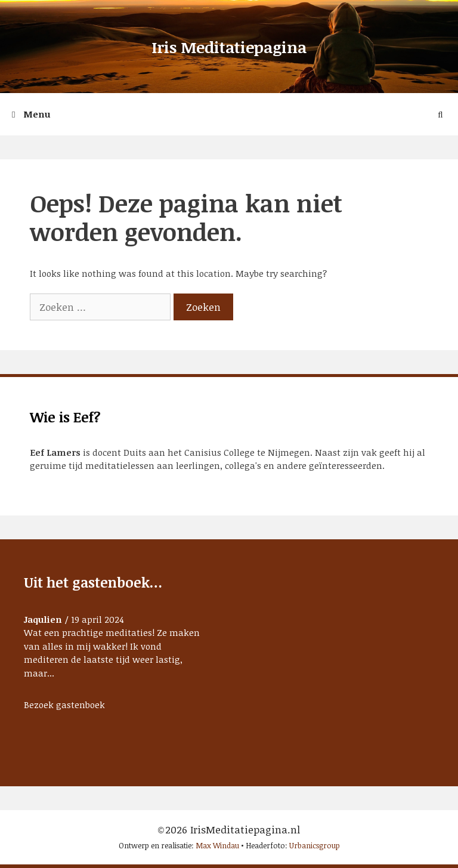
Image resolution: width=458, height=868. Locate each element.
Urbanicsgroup (315, 845)
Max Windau (217, 845)
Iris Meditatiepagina (229, 47)
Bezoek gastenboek (64, 705)
